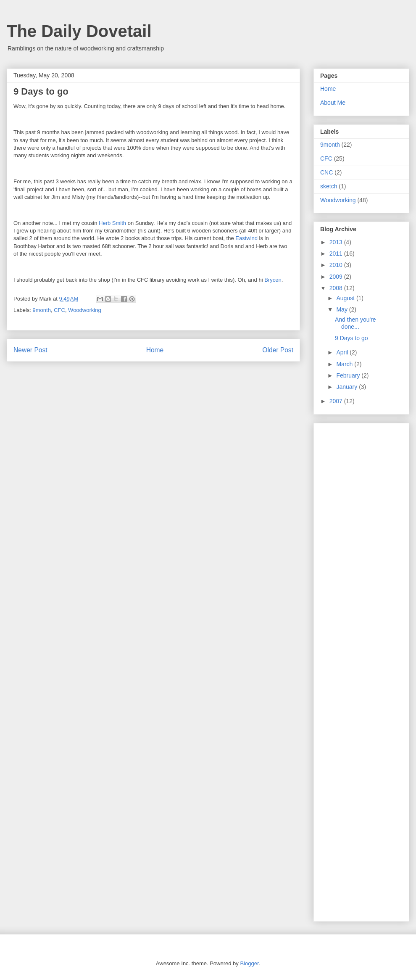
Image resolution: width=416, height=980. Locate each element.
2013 (337, 242)
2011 (337, 254)
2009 (337, 277)
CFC (59, 310)
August (346, 298)
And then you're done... (355, 323)
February (349, 375)
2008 (337, 288)
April (343, 352)
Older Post (278, 350)
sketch (329, 186)
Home (155, 350)
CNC (326, 172)
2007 (337, 401)
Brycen (273, 280)
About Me (333, 103)
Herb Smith (112, 223)
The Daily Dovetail (79, 31)
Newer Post (30, 350)
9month (42, 310)
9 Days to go (351, 338)
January (348, 387)
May (342, 309)
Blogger (249, 963)
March (345, 364)
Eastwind (246, 238)
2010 (337, 265)
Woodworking (85, 310)
